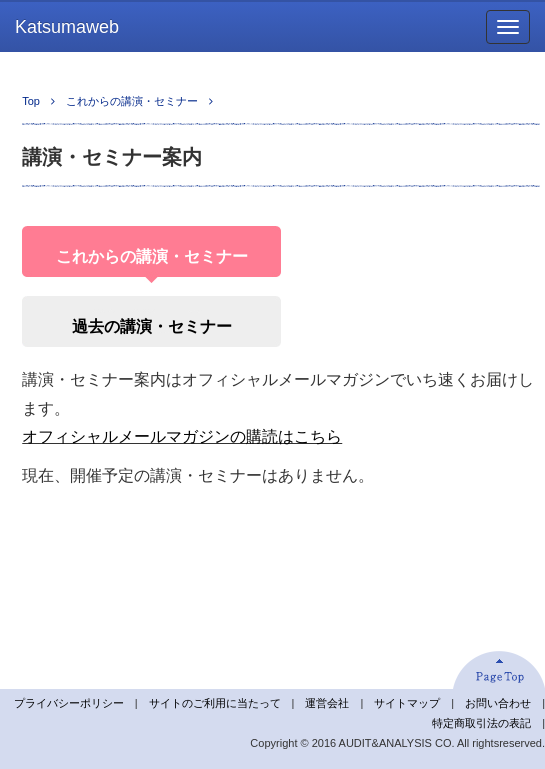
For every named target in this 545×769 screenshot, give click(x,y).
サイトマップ (407, 703)
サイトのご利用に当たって (215, 703)
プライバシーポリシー (69, 703)
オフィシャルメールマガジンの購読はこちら (182, 436)
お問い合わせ (498, 703)
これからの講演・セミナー (132, 101)
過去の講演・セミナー (152, 326)
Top (31, 101)
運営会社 (327, 703)
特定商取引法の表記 (481, 723)
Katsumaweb (67, 27)
